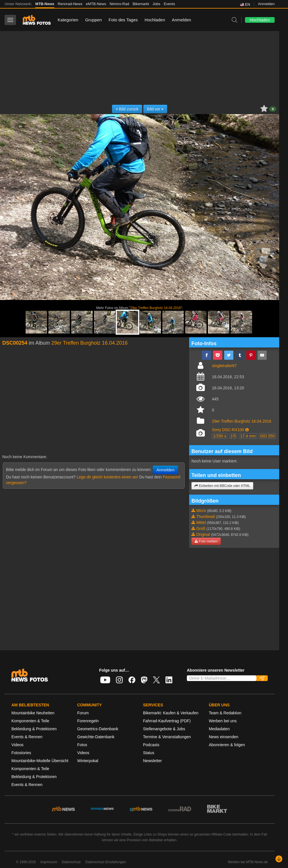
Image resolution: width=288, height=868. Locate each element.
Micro (201, 511)
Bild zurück (127, 109)
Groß (201, 528)
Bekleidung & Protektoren (34, 729)
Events (169, 4)
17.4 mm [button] (248, 436)
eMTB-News (96, 4)
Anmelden (266, 4)
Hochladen (155, 20)
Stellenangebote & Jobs (164, 729)
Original (203, 534)
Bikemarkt (141, 4)
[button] (247, 430)
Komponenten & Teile (30, 721)
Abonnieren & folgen (227, 745)
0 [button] (273, 109)
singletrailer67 (224, 366)
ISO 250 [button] (267, 436)
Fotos (82, 745)
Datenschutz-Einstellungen (106, 862)
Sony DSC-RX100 (228, 430)
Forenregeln (88, 721)
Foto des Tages (123, 20)
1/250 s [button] (220, 436)
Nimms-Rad (120, 4)
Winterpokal (88, 761)
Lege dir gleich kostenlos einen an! (107, 477)
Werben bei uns (223, 721)
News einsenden (224, 737)
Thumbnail (206, 517)
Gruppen (93, 20)
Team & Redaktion (225, 713)
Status (149, 753)
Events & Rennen (27, 737)
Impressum (49, 862)
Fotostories (21, 753)
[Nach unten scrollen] (279, 859)
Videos (18, 745)
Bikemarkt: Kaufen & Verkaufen (171, 713)
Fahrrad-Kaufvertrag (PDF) (167, 721)
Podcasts (151, 745)
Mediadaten (219, 729)
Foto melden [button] (206, 541)
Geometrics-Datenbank (98, 729)
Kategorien (68, 20)
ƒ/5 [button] (233, 436)
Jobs (156, 4)
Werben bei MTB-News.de (248, 862)
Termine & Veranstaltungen (167, 737)
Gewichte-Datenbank (96, 737)
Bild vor (155, 109)
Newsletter (152, 761)
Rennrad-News (70, 4)
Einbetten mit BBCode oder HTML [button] (222, 486)
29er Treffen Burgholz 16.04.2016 (156, 308)
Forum (83, 713)
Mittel (201, 523)
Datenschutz (71, 862)
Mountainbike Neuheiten (33, 713)
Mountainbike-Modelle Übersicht (40, 761)
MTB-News (45, 4)
